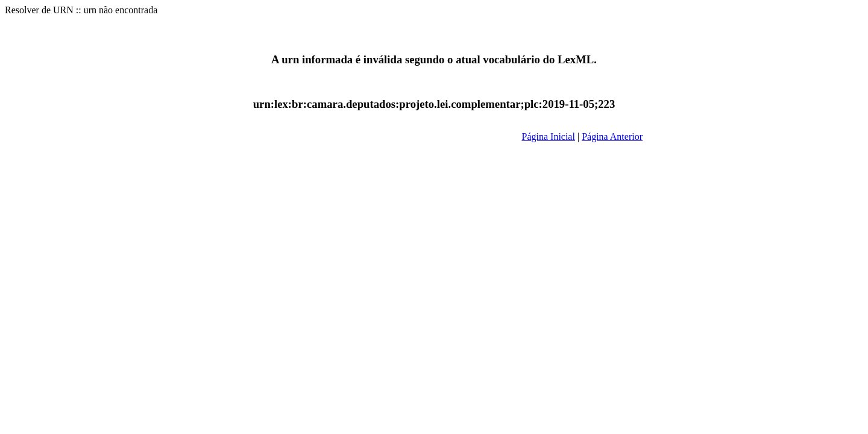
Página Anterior (612, 137)
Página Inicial (549, 137)
